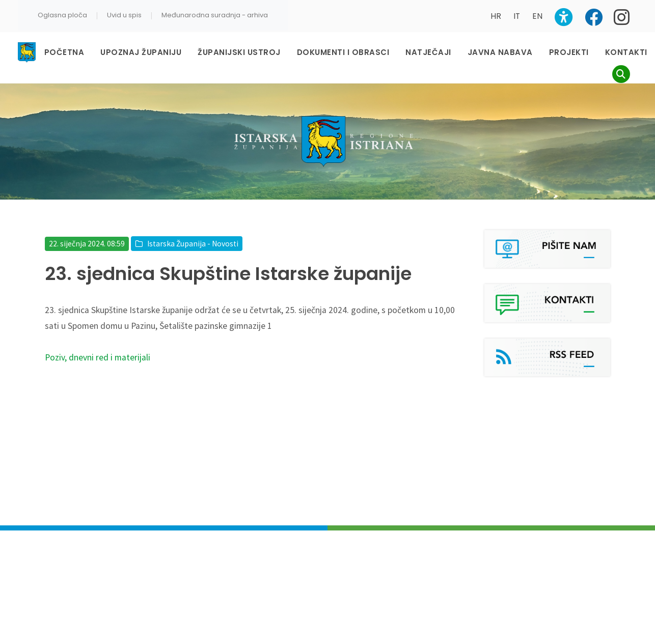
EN (537, 16)
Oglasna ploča (62, 15)
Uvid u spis (124, 15)
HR (496, 16)
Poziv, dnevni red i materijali (98, 357)
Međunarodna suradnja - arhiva (215, 15)
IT (517, 16)
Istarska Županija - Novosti (193, 244)
